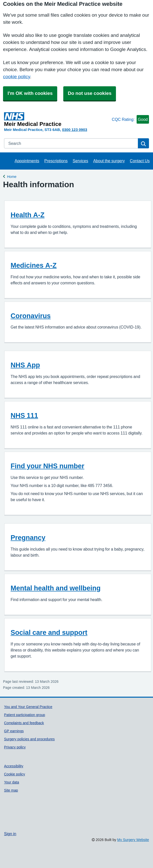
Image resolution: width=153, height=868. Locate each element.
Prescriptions (56, 161)
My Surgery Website (133, 840)
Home (12, 176)
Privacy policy (15, 747)
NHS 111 (24, 415)
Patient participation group (25, 715)
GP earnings (14, 731)
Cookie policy (14, 774)
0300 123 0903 (75, 130)
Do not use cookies (90, 93)
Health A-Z (28, 215)
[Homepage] (57, 120)
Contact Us (140, 161)
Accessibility (14, 766)
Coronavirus (31, 316)
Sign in (10, 834)
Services (80, 161)
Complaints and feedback (24, 723)
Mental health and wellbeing (56, 588)
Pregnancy (28, 538)
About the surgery (109, 161)
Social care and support (49, 632)
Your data (12, 782)
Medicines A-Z (34, 265)
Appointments (27, 161)
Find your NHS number (48, 466)
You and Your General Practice (28, 707)
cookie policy (17, 77)
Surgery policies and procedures (29, 739)
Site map (11, 790)
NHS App (25, 365)
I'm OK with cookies (30, 93)
